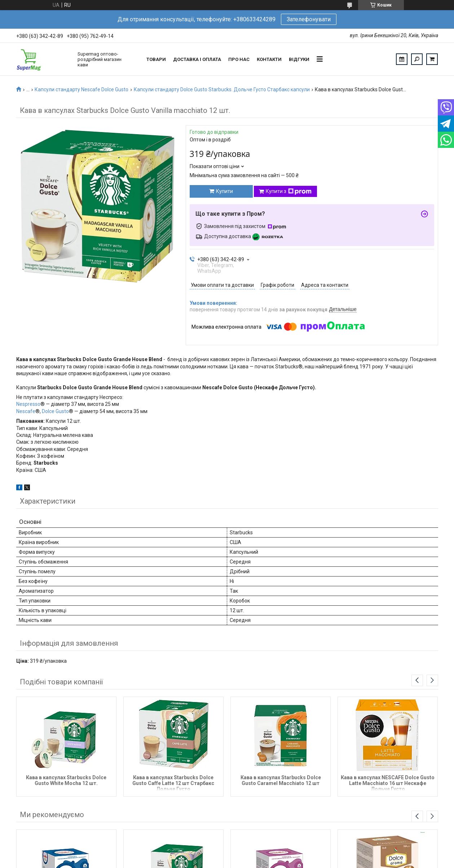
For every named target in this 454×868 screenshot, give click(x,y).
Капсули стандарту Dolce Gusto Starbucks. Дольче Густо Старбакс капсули (222, 89)
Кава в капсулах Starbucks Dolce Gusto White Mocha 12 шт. (66, 780)
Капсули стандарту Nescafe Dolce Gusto (81, 89)
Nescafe (26, 411)
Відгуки (299, 59)
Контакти (269, 59)
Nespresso (28, 404)
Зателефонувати (309, 19)
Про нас (239, 59)
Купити (224, 191)
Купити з (289, 192)
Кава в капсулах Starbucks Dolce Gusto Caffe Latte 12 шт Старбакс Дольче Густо (173, 783)
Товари (156, 59)
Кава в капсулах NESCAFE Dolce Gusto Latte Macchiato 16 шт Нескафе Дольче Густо (388, 783)
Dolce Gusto (55, 411)
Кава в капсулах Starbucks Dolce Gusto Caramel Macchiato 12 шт (281, 780)
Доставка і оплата (197, 59)
